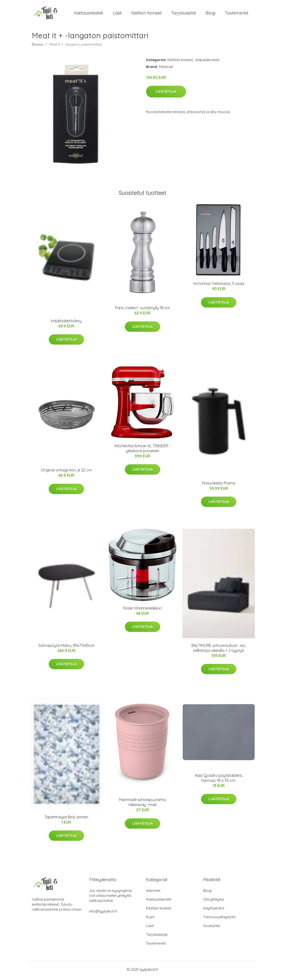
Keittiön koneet (146, 14)
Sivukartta (211, 928)
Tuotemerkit (237, 14)
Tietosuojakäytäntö (219, 919)
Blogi (210, 14)
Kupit (150, 919)
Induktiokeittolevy (66, 323)
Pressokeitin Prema (219, 485)
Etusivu (38, 47)
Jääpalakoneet (207, 62)
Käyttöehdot (214, 910)
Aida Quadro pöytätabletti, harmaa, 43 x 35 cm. (219, 780)
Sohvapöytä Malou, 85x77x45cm (66, 648)
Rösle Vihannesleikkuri (142, 610)
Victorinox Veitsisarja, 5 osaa (219, 286)
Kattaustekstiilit (89, 14)
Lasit (117, 14)
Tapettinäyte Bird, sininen (66, 819)
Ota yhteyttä (214, 902)
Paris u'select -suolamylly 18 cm (142, 310)
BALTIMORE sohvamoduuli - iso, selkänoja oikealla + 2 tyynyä (219, 650)
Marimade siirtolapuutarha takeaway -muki (142, 805)
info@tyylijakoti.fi (103, 914)
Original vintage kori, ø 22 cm (66, 473)
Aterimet (153, 893)
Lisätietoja (166, 94)
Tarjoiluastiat (184, 14)
